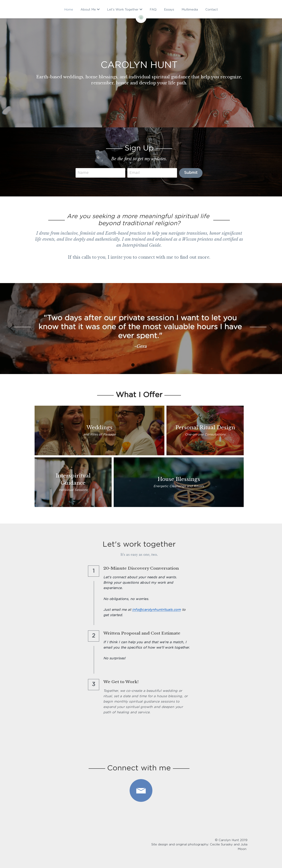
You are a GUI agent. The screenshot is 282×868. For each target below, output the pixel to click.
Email (137, 173)
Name (85, 173)
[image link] (141, 790)
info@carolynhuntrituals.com (158, 610)
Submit (193, 173)
